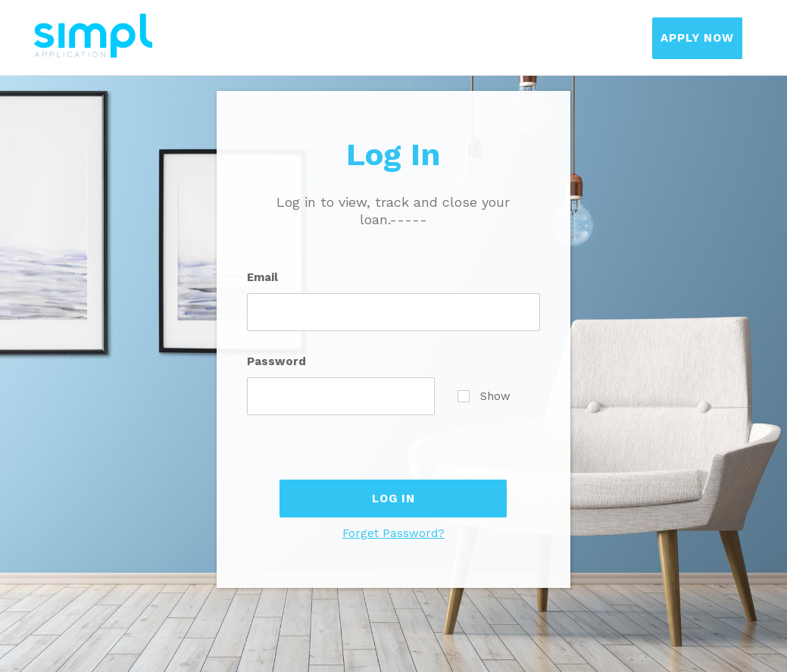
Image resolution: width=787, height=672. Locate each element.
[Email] (394, 312)
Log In (393, 499)
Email (262, 277)
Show (484, 396)
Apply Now (697, 38)
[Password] (341, 396)
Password (276, 361)
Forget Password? (393, 533)
